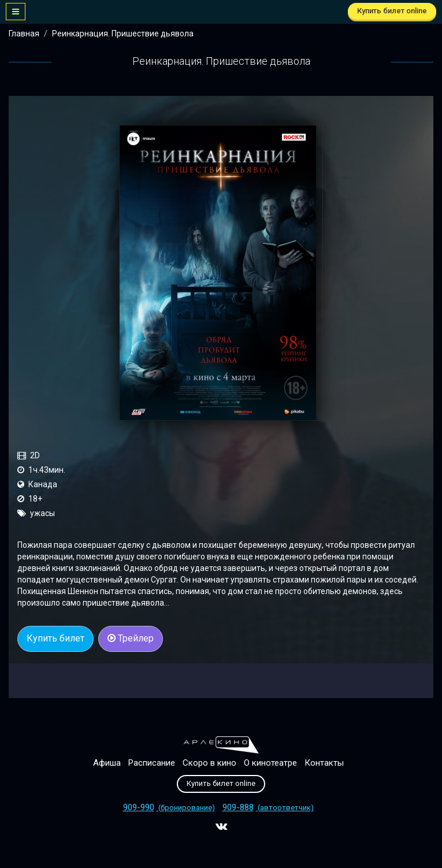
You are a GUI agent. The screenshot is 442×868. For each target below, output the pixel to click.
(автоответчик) (268, 808)
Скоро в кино (209, 763)
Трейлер (131, 638)
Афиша (107, 763)
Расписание (152, 763)
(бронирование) (169, 808)
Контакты (324, 763)
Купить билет (55, 638)
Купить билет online (392, 11)
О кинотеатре (270, 763)
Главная (24, 34)
